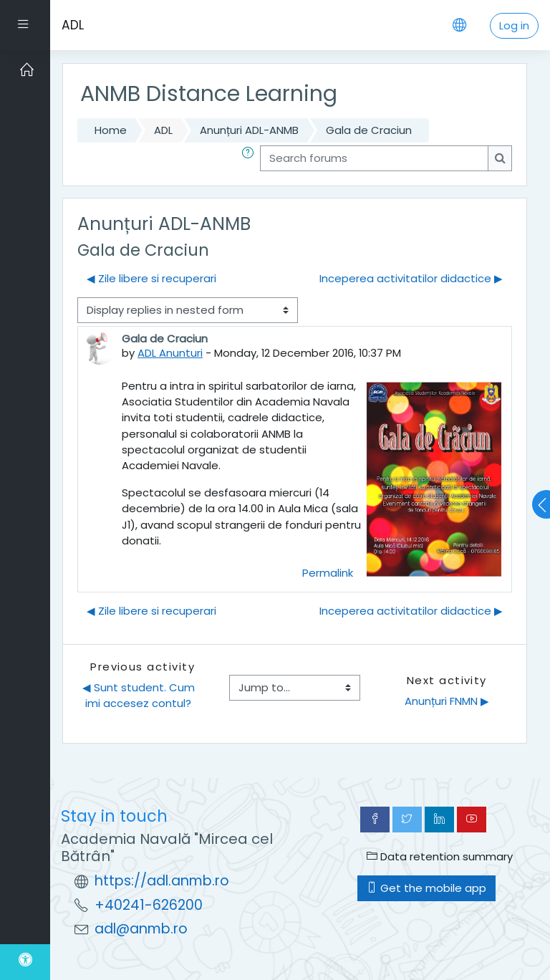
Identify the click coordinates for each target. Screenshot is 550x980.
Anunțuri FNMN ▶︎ (447, 701)
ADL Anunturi (170, 353)
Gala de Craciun (369, 130)
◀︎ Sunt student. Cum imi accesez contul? (140, 695)
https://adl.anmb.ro (162, 881)
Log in (514, 25)
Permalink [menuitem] (328, 573)
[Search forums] (374, 158)
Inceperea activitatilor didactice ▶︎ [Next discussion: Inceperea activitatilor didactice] (411, 278)
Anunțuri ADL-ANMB (249, 130)
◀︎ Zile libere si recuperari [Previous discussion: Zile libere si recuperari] (151, 278)
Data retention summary (440, 856)
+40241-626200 (149, 905)
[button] (251, 158)
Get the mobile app (426, 888)
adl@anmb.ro (141, 929)
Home (111, 130)
